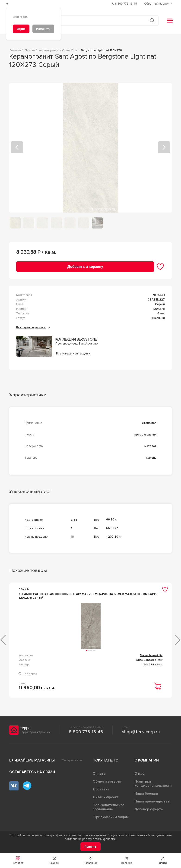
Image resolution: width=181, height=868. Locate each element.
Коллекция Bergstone (76, 340)
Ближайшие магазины (32, 764)
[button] (18, 860)
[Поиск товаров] (88, 21)
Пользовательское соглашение (109, 811)
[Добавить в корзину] (85, 267)
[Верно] (21, 29)
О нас (139, 777)
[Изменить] (43, 29)
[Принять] (90, 847)
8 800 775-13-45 (86, 736)
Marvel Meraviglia (68, 659)
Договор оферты (149, 813)
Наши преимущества (152, 805)
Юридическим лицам (111, 821)
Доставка (101, 793)
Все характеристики (33, 327)
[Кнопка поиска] (152, 20)
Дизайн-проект (106, 801)
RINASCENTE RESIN (149, 659)
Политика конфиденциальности (153, 787)
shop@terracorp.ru (141, 736)
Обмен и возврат (107, 785)
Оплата (99, 777)
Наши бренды (146, 797)
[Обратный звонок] (159, 4)
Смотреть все (72, 764)
